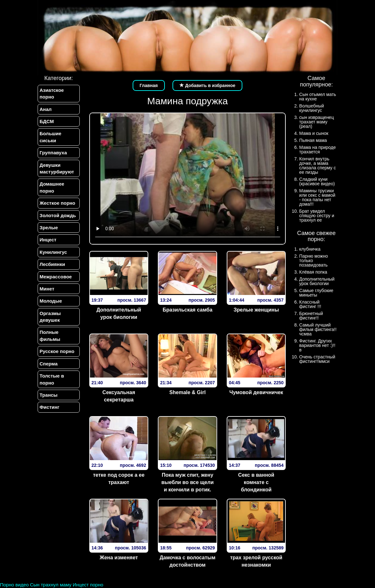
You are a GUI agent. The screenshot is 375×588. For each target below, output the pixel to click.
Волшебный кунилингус (311, 108)
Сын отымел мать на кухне (318, 97)
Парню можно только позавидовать (313, 261)
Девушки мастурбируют (57, 168)
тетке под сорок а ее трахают (119, 479)
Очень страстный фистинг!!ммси (317, 359)
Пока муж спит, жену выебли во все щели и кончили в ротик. (187, 482)
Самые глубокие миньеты (316, 293)
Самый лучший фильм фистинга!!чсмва (318, 329)
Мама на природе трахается (317, 150)
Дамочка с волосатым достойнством (187, 561)
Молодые (51, 301)
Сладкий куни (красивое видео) (317, 181)
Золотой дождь (58, 215)
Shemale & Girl (187, 392)
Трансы (48, 395)
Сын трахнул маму (51, 585)
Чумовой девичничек (256, 392)
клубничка (310, 249)
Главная (149, 85)
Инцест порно (88, 585)
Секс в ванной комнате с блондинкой (256, 482)
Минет (47, 289)
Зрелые (49, 228)
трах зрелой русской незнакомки (256, 561)
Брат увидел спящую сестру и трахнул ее (317, 216)
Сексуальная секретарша (119, 396)
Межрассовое (56, 277)
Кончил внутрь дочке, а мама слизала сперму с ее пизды (317, 165)
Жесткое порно (57, 203)
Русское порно (57, 352)
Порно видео (14, 585)
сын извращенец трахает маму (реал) (316, 122)
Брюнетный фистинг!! (311, 316)
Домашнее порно (52, 187)
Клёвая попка (313, 272)
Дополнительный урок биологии (119, 313)
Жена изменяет (119, 558)
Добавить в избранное (208, 85)
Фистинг (49, 407)
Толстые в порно (52, 379)
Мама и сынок (314, 133)
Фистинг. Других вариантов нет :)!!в (317, 345)
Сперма (48, 364)
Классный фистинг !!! (310, 304)
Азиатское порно (52, 93)
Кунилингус (53, 252)
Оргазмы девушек (50, 317)
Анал (46, 109)
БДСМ (47, 121)
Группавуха (53, 153)
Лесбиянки (52, 264)
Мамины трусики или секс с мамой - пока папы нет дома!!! (317, 197)
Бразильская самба (187, 310)
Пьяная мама (313, 140)
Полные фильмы (50, 336)
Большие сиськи (50, 137)
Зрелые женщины (256, 310)
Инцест (48, 240)
